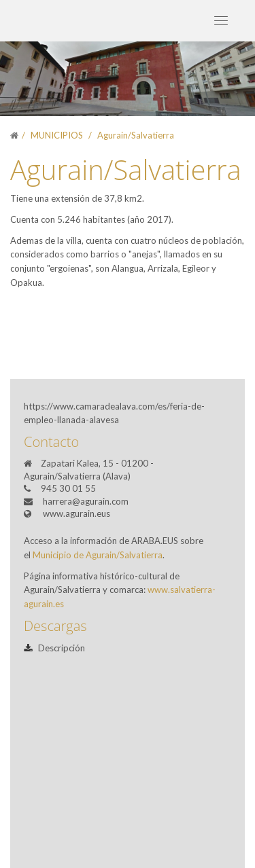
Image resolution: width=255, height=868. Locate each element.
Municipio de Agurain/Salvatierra (98, 555)
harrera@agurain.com (86, 501)
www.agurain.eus (76, 513)
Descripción (54, 648)
